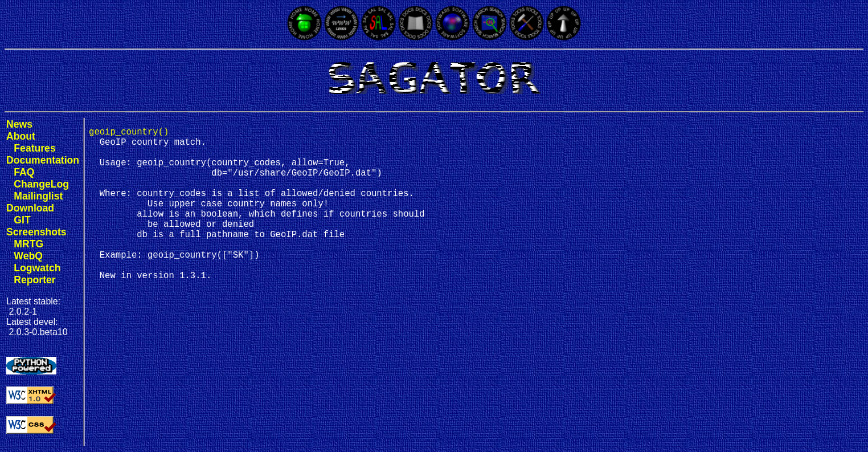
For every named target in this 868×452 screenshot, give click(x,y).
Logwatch (37, 268)
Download (30, 208)
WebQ (28, 256)
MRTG (28, 244)
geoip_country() (129, 133)
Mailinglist (38, 196)
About (21, 136)
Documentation (43, 160)
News (19, 124)
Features (34, 148)
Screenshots (36, 232)
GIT (22, 220)
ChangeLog (41, 184)
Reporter (34, 280)
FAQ (24, 172)
